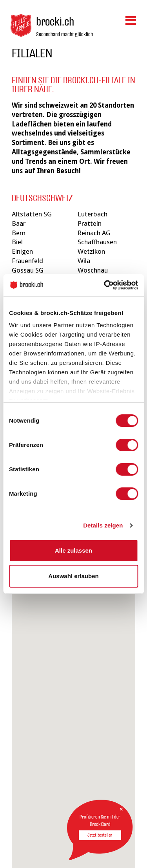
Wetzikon (91, 251)
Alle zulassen (73, 550)
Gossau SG (28, 270)
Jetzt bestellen (100, 835)
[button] (120, 689)
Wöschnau (93, 270)
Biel (17, 242)
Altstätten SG (32, 214)
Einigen (22, 251)
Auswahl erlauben (73, 576)
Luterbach (93, 214)
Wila (84, 261)
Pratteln (90, 223)
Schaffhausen (97, 242)
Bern (19, 233)
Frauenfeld (27, 261)
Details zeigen (103, 525)
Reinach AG (94, 233)
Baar (19, 223)
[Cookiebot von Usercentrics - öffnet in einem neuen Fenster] (105, 285)
